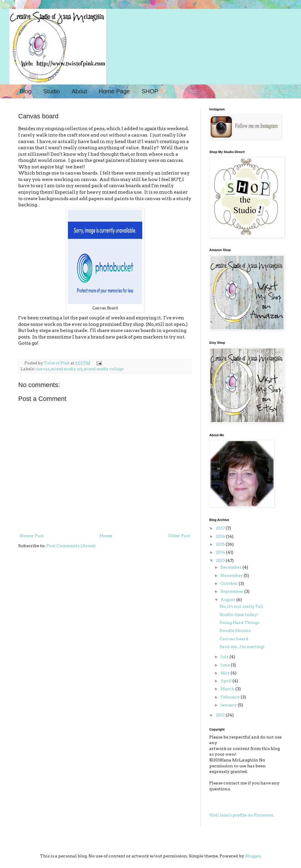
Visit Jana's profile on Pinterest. (242, 815)
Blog (26, 91)
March (228, 689)
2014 (221, 552)
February (231, 697)
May (226, 673)
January (229, 705)
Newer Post (32, 536)
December (231, 567)
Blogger (253, 856)
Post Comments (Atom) (71, 546)
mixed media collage (103, 369)
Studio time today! (239, 615)
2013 (221, 560)
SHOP (150, 91)
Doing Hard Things (239, 623)
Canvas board (234, 639)
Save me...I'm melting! (242, 647)
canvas (42, 369)
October (230, 583)
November (232, 575)
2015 (221, 544)
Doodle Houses (235, 630)
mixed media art (66, 369)
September (232, 591)
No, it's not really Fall (241, 606)
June (226, 665)
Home (106, 536)
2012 (221, 715)
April (226, 681)
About (79, 91)
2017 (221, 528)
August (228, 600)
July (225, 657)
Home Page (114, 91)
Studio (52, 91)
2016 (221, 536)
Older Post (179, 536)
